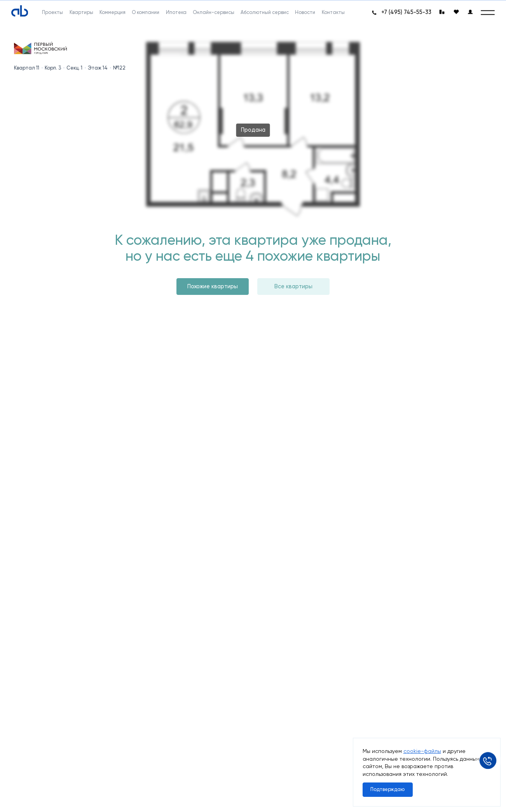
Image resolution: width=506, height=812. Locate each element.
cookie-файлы (422, 751)
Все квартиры (293, 287)
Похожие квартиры (213, 287)
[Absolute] (20, 11)
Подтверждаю (387, 789)
